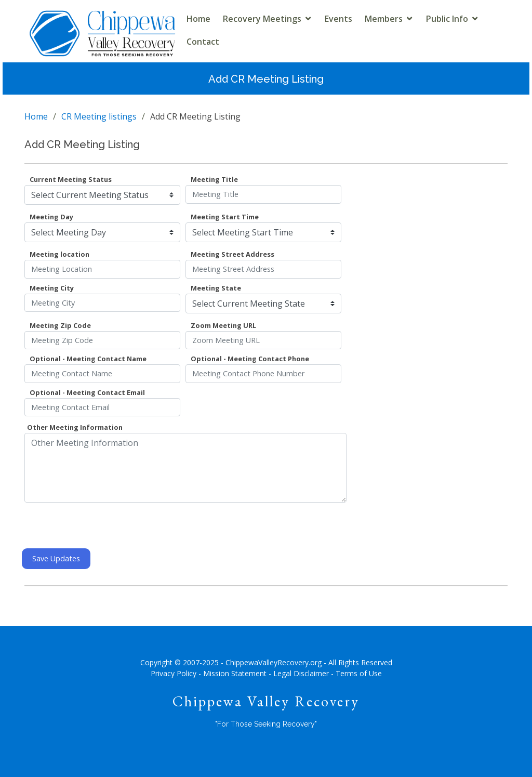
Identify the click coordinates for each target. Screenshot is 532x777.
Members (384, 19)
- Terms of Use (356, 673)
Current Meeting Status (71, 179)
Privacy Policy (174, 673)
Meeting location (59, 254)
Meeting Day (51, 217)
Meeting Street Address (232, 254)
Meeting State (216, 288)
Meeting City (52, 288)
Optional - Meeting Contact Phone (250, 359)
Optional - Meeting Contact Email (87, 392)
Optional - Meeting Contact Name (88, 359)
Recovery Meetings (262, 19)
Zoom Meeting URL (223, 325)
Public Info (447, 19)
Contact (203, 42)
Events (338, 19)
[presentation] (103, 525)
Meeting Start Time (225, 217)
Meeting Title (214, 179)
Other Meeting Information (75, 427)
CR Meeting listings (99, 116)
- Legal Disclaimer (299, 673)
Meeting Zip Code (60, 325)
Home (198, 19)
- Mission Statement (232, 673)
